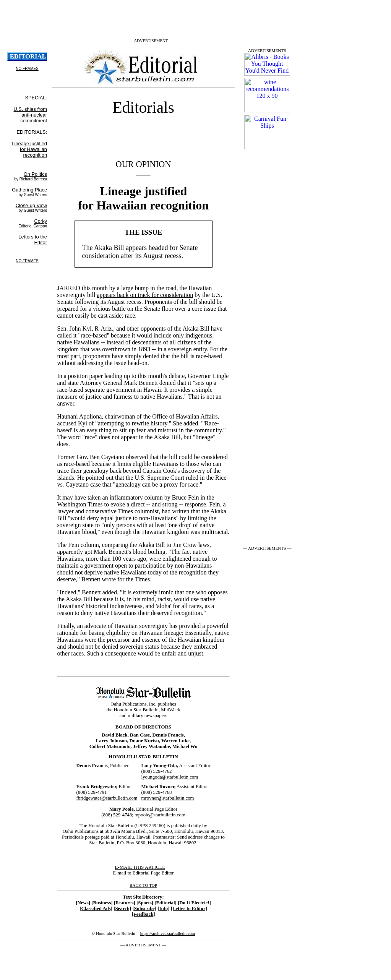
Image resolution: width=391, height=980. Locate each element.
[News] (83, 903)
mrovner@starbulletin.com (168, 798)
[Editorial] (165, 903)
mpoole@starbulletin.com (160, 815)
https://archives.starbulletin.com (168, 933)
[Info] (163, 909)
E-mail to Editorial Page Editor (143, 873)
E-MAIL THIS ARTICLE (140, 867)
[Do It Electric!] (194, 903)
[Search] (122, 909)
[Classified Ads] (96, 909)
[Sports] (145, 903)
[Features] (125, 903)
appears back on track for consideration (145, 295)
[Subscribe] (144, 909)
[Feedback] (143, 914)
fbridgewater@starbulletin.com (107, 798)
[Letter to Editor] (189, 909)
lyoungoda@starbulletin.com (170, 777)
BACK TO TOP (143, 885)
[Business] (102, 903)
